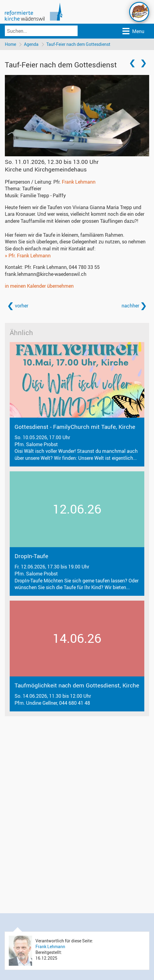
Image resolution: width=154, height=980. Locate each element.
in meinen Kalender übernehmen (39, 286)
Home (10, 44)
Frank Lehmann (79, 182)
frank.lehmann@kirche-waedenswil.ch (46, 274)
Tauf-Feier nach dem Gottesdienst (78, 44)
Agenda (31, 44)
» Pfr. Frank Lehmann (28, 256)
